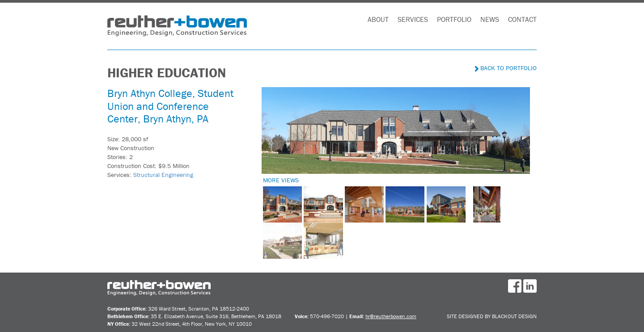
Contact (522, 19)
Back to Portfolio (506, 68)
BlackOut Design (514, 316)
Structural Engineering (163, 175)
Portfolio (454, 19)
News (490, 19)
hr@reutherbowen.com (391, 316)
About (378, 19)
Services (413, 19)
